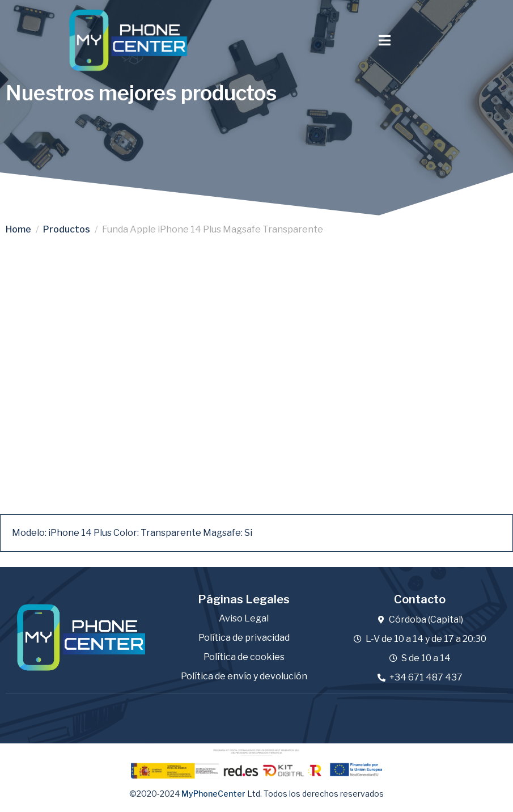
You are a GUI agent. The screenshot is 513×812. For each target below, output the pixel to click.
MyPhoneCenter (213, 793)
